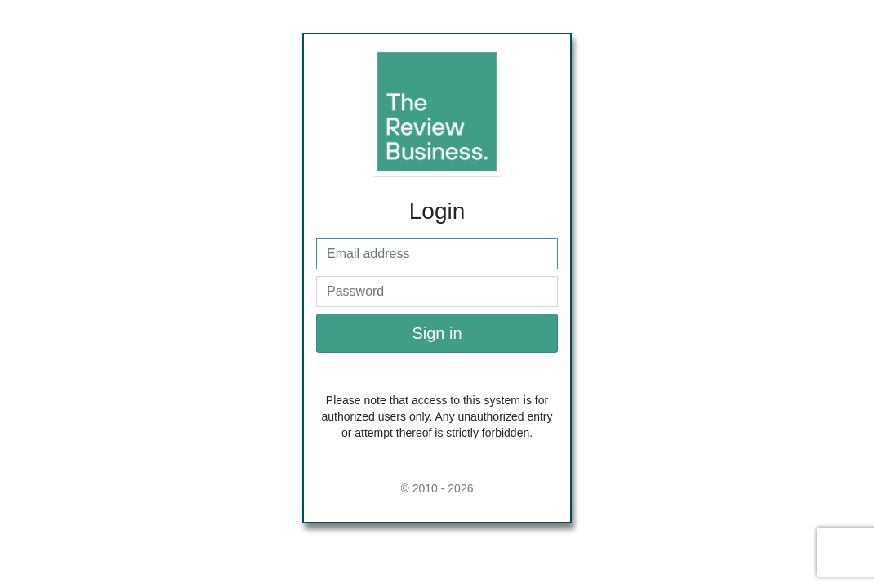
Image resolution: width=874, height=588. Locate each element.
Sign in (437, 333)
